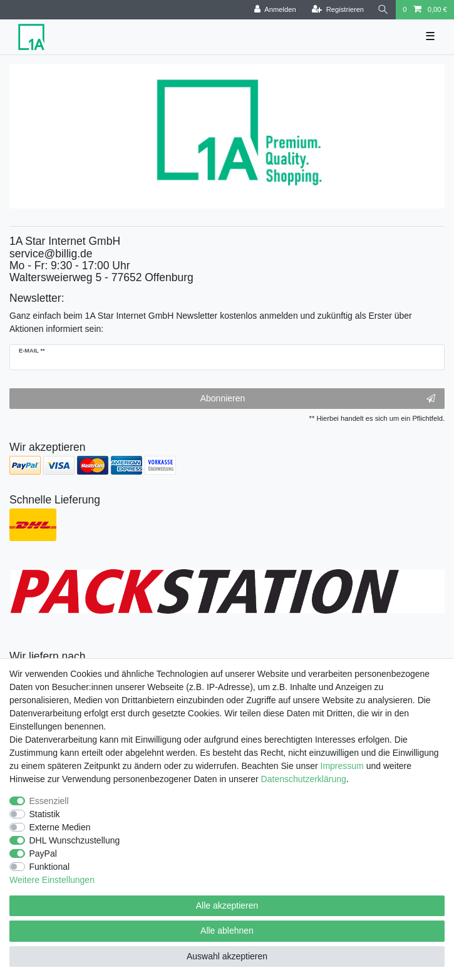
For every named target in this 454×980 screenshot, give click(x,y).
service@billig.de (51, 254)
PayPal (43, 854)
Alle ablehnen (227, 931)
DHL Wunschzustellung (75, 840)
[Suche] (383, 10)
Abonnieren (318, 399)
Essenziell (49, 801)
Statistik (45, 814)
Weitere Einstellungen (52, 880)
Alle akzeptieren (227, 905)
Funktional (50, 867)
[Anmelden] (275, 10)
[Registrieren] (338, 10)
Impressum (342, 766)
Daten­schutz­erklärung (304, 779)
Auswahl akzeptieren (227, 956)
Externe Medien (60, 827)
